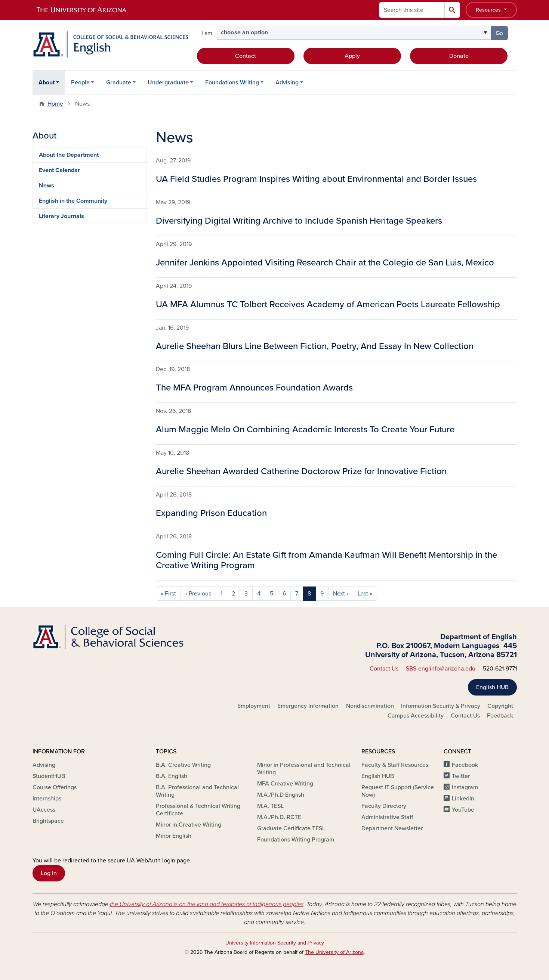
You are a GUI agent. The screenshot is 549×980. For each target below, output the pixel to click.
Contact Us (384, 669)
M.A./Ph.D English (281, 795)
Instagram (465, 787)
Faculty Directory (384, 806)
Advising (287, 83)
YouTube (463, 810)
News (47, 186)
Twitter (461, 776)
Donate (459, 56)
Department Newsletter (392, 828)
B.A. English (172, 776)
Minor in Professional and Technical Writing (304, 769)
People (80, 83)
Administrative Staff (387, 817)
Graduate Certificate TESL (291, 828)
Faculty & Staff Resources (395, 765)
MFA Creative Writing (285, 784)
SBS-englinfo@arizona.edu (441, 669)
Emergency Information (308, 706)
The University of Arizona (334, 952)
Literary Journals (61, 216)
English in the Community (73, 201)
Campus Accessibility (416, 716)
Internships (47, 799)
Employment (254, 706)
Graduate (119, 83)
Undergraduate (168, 83)
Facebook (465, 765)
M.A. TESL (270, 806)
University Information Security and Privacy (275, 943)
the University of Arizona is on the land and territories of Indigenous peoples (207, 904)
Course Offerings (55, 787)
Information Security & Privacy (441, 706)
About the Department (69, 155)
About (47, 83)
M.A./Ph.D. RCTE (279, 817)
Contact (246, 56)
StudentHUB (49, 776)
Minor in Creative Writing (189, 825)
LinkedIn (463, 799)
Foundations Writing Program (296, 840)
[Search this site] (412, 10)
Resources (489, 10)
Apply (352, 56)
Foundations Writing (232, 83)
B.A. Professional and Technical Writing (197, 791)
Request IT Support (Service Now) (398, 791)
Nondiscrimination (370, 706)
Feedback (500, 716)
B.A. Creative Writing (183, 765)
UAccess (44, 810)
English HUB (492, 687)
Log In (49, 873)
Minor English (174, 836)
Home (55, 104)
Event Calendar (59, 170)
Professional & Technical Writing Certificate (198, 810)
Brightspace (48, 821)
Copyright (500, 706)
